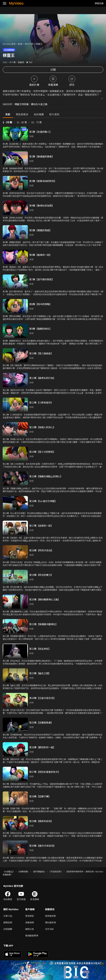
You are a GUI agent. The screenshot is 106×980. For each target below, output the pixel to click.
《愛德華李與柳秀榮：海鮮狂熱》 (80, 871)
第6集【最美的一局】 (40, 255)
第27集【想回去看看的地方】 (45, 772)
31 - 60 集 (22, 122)
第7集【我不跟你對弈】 (42, 279)
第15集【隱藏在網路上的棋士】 (46, 476)
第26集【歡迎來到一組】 (42, 747)
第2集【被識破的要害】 (42, 156)
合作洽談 (49, 929)
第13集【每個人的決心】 (42, 427)
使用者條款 (50, 916)
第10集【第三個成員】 (41, 353)
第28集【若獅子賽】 (40, 796)
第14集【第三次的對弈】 (42, 452)
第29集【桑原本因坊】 (41, 821)
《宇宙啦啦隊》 (56, 871)
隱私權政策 (50, 922)
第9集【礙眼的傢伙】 (40, 329)
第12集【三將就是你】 (41, 402)
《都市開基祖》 (39, 871)
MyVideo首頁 (9, 44)
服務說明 (8, 922)
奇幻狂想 (29, 44)
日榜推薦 (8, 929)
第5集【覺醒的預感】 (40, 230)
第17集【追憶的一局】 (41, 526)
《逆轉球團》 (23, 871)
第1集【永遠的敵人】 (40, 132)
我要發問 (30, 922)
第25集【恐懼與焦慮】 (41, 723)
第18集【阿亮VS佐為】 (41, 550)
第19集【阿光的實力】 (41, 575)
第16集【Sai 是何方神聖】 (43, 501)
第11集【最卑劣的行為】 (42, 378)
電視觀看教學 (32, 936)
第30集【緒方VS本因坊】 (43, 846)
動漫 (20, 44)
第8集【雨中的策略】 (40, 304)
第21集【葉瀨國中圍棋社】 (44, 624)
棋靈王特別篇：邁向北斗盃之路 (31, 104)
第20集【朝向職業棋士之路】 (45, 599)
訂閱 (53, 70)
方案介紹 (8, 916)
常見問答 (30, 916)
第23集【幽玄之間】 (40, 673)
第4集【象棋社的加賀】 (42, 206)
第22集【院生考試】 (40, 649)
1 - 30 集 (7, 122)
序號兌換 (99, 3)
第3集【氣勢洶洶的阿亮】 (43, 181)
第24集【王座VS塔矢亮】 (43, 698)
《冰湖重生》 (9, 871)
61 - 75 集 (37, 122)
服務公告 (30, 929)
